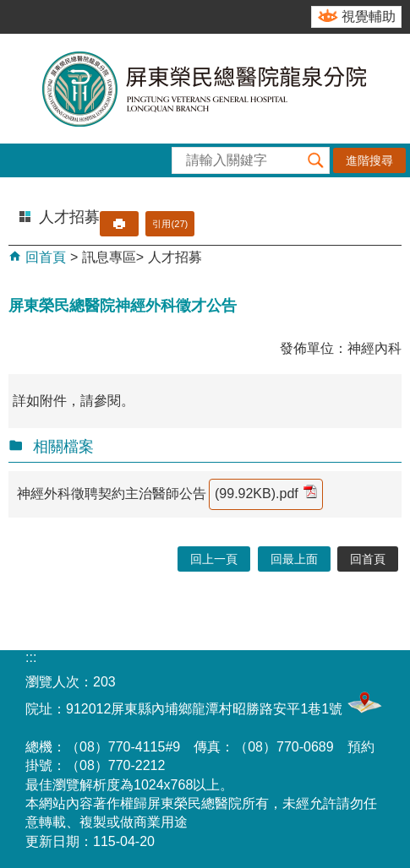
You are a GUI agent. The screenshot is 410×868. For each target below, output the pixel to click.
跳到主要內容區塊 (9, 9)
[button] (316, 160)
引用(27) (170, 224)
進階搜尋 (369, 160)
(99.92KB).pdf (266, 493)
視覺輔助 (369, 16)
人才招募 (175, 257)
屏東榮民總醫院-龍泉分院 (205, 89)
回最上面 (294, 559)
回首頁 (44, 257)
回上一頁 (214, 559)
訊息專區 (109, 257)
